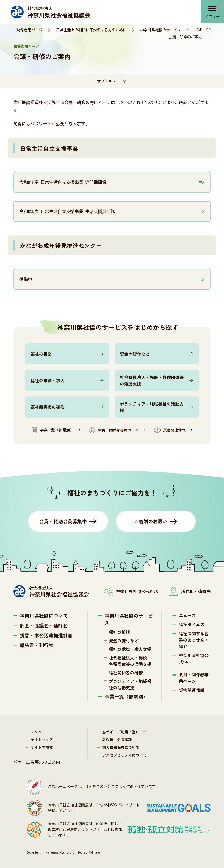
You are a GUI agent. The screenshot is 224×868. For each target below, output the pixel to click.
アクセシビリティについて (124, 755)
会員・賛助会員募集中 (63, 521)
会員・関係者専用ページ (114, 430)
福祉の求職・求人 (48, 380)
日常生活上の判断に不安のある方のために (91, 30)
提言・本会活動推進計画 (46, 635)
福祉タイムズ (192, 624)
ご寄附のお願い (150, 521)
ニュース (187, 615)
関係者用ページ (29, 30)
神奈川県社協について (44, 616)
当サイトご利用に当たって (124, 732)
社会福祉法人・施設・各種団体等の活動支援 (152, 380)
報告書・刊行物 (37, 645)
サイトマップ (42, 740)
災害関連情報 (170, 430)
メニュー (212, 17)
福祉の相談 (41, 354)
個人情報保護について (121, 747)
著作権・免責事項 (117, 740)
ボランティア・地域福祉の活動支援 (152, 407)
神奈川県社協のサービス (161, 30)
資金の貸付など (135, 354)
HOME (198, 30)
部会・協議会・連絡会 (44, 625)
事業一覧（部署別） (52, 430)
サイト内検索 (42, 747)
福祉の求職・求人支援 (130, 649)
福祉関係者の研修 (48, 407)
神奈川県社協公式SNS (194, 658)
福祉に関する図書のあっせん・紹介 (194, 640)
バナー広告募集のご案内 (37, 762)
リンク (36, 732)
